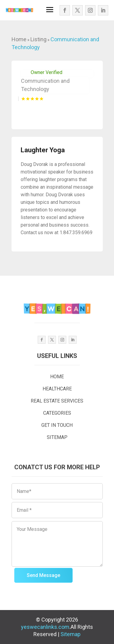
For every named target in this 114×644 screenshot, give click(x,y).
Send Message (43, 575)
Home (19, 39)
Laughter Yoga (43, 150)
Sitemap (71, 634)
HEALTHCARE (57, 389)
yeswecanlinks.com (45, 627)
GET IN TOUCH (57, 425)
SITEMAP (57, 437)
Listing (38, 39)
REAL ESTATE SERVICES (57, 401)
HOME (57, 377)
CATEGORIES (57, 413)
